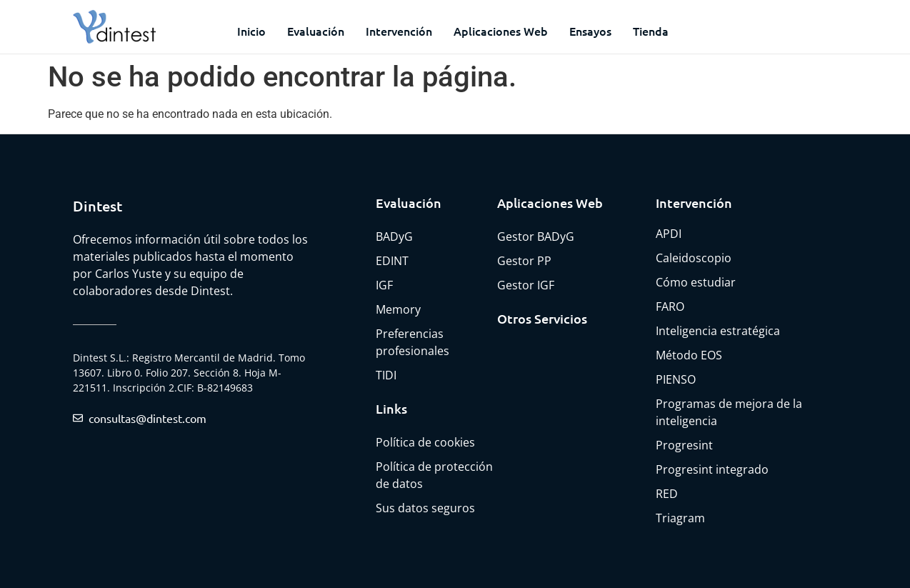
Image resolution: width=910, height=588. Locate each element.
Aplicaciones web (501, 31)
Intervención (399, 31)
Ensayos (590, 31)
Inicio (251, 31)
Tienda (651, 31)
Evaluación (316, 31)
